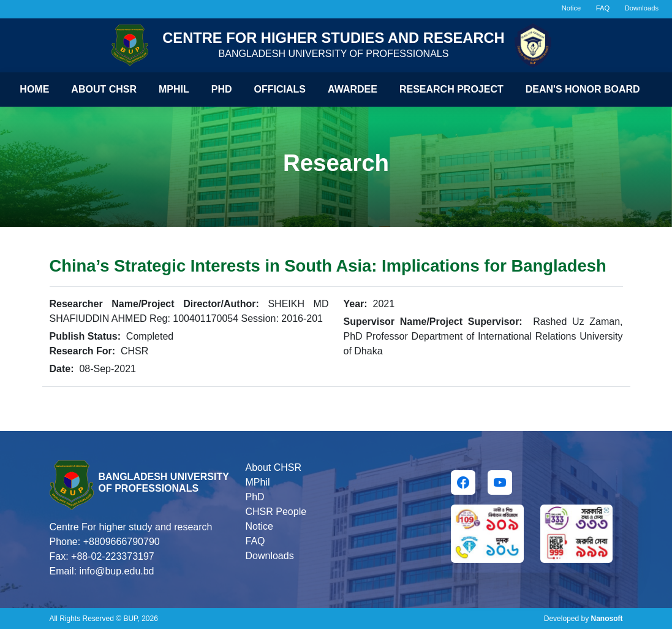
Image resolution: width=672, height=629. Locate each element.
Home (34, 89)
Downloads (642, 8)
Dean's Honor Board (583, 89)
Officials (280, 89)
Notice (572, 8)
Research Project (451, 89)
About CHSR (104, 89)
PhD (255, 497)
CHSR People (276, 512)
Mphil (174, 89)
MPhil (257, 482)
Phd (222, 89)
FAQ (603, 8)
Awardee (353, 89)
